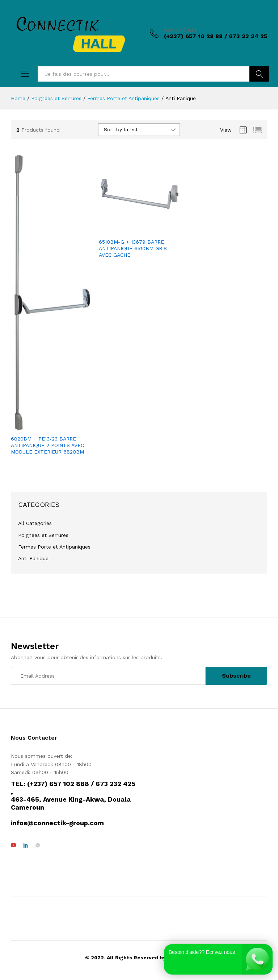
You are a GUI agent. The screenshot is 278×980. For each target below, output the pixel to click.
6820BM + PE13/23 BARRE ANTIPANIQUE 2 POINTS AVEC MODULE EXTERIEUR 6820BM (47, 445)
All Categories (35, 523)
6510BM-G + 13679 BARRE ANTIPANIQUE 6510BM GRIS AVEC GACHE (133, 248)
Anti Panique (33, 558)
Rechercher (259, 74)
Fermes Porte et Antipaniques (54, 547)
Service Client (180, 30)
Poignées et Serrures (43, 535)
